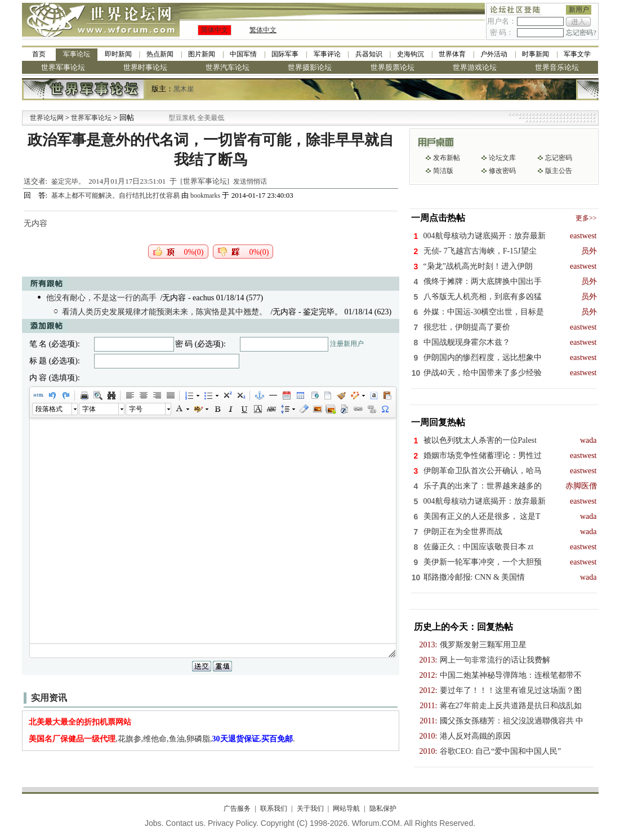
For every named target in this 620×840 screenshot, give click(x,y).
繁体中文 (263, 30)
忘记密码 (559, 158)
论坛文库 (502, 158)
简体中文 (215, 30)
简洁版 (443, 171)
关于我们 (310, 808)
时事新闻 (536, 54)
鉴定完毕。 (68, 181)
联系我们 (274, 808)
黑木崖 (184, 89)
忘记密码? (581, 33)
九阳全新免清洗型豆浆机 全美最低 (195, 118)
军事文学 (577, 54)
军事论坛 (77, 54)
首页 (39, 54)
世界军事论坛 (63, 67)
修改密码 (502, 171)
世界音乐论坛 (557, 67)
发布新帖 (447, 158)
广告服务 (237, 808)
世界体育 (452, 54)
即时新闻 (118, 54)
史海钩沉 (411, 54)
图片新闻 (202, 54)
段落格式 (49, 409)
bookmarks (205, 195)
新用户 (579, 10)
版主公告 (559, 171)
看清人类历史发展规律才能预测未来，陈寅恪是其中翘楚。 (164, 312)
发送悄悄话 (250, 181)
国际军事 (285, 54)
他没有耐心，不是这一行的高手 (101, 298)
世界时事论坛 (145, 67)
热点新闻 (160, 54)
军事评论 (327, 54)
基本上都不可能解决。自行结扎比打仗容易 (116, 195)
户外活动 (494, 54)
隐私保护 (383, 808)
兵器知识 (369, 54)
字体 (89, 409)
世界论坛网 (47, 118)
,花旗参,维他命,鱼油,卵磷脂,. (162, 739)
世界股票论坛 (392, 67)
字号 (136, 409)
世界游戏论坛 (475, 67)
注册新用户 (347, 344)
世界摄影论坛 (310, 67)
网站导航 (346, 808)
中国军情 (243, 54)
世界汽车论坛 (228, 67)
